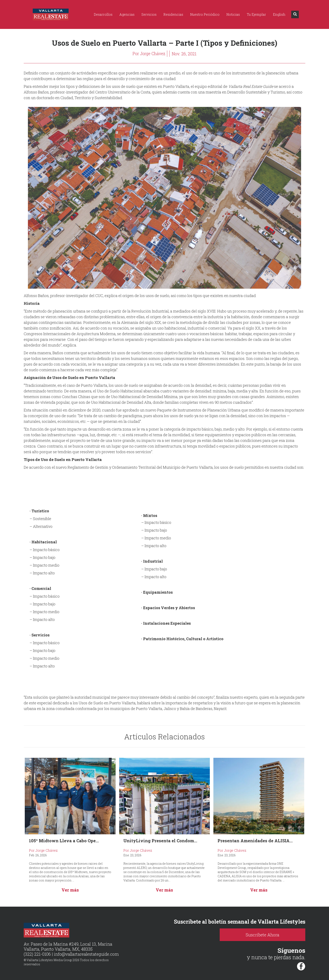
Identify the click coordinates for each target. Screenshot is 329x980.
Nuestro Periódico (205, 14)
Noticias (233, 14)
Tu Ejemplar (256, 14)
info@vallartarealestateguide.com (87, 954)
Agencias (127, 14)
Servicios (149, 14)
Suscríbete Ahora (269, 935)
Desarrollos (103, 14)
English (279, 14)
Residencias (173, 14)
